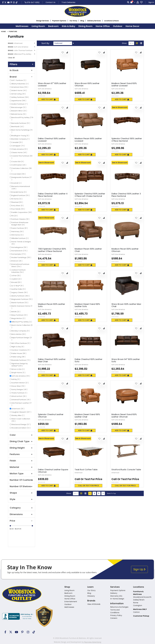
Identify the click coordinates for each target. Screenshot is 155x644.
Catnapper (18, 146)
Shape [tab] (22, 493)
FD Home (17, 199)
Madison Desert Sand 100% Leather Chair (87, 416)
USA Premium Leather (22, 404)
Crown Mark (19, 174)
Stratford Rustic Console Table (126, 470)
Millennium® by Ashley (22, 322)
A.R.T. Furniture (19, 80)
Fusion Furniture (20, 228)
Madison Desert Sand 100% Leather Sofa (87, 305)
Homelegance (20, 247)
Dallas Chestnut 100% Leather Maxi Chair (52, 360)
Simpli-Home (19, 373)
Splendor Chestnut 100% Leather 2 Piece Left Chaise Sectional (90, 195)
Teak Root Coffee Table (86, 470)
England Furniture (21, 195)
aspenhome (19, 101)
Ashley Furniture (20, 97)
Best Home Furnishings (22, 131)
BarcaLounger (19, 107)
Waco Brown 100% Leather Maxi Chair (126, 305)
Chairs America (20, 149)
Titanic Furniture (20, 393)
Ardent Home (19, 90)
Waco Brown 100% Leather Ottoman (87, 85)
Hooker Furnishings (22, 257)
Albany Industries (20, 84)
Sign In (151, 2)
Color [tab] (22, 435)
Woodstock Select (21, 428)
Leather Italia (19, 289)
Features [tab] (22, 454)
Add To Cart (48, 99)
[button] (63, 52)
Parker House (19, 353)
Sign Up (139, 569)
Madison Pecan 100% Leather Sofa (52, 305)
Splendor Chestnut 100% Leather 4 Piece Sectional (127, 140)
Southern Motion (20, 383)
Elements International (21, 187)
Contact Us (50, 2)
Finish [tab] (22, 461)
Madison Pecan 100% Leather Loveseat (88, 140)
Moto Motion (19, 334)
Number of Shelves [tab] (22, 486)
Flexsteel (18, 202)
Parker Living (19, 357)
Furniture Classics (21, 219)
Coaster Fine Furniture (22, 157)
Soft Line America (21, 376)
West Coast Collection (21, 420)
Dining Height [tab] (22, 448)
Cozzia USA (18, 161)
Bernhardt (18, 126)
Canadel (17, 142)
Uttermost (18, 409)
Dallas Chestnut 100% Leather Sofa (88, 360)
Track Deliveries (68, 2)
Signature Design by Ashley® (20, 365)
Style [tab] (22, 499)
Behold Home (19, 114)
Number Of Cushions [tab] (22, 480)
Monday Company (21, 331)
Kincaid (17, 282)
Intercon (17, 261)
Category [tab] (22, 508)
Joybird (17, 279)
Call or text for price (88, 486)
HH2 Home (18, 235)
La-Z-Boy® (18, 286)
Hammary (18, 231)
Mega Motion (19, 318)
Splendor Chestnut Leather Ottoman (51, 416)
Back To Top (112, 493)
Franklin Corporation (22, 212)
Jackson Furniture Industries (20, 271)
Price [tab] (22, 521)
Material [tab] (22, 467)
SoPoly (16, 379)
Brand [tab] (22, 77)
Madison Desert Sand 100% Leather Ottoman (124, 416)
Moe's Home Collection (22, 326)
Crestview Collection (22, 169)
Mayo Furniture (20, 315)
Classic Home (20, 152)
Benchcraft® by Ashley (22, 119)
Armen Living (19, 94)
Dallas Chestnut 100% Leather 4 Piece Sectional (53, 195)
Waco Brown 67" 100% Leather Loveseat (52, 85)
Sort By (45, 43)
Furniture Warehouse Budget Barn (20, 224)
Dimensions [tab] (22, 514)
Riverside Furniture (21, 360)
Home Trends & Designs (21, 243)
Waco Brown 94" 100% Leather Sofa (126, 360)
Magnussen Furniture (22, 299)
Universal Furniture (21, 400)
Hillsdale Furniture (20, 238)
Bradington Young (21, 136)
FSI (15, 216)
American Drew (20, 87)
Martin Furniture (20, 303)
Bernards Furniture (21, 123)
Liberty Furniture (21, 296)
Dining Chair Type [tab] (22, 441)
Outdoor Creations (21, 350)
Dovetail (17, 183)
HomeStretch (20, 251)
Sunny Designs (20, 389)
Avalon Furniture (20, 104)
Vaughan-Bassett (22, 412)
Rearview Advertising (93, 642)
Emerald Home (19, 192)
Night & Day (18, 347)
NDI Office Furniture (21, 343)
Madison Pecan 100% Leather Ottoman (125, 250)
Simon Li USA (18, 369)
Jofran (16, 276)
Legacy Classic (20, 292)
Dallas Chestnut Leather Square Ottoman (53, 471)
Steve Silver (19, 386)
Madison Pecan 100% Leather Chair (88, 250)
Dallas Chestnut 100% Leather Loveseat (52, 140)
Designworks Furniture (22, 178)
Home (3, 32)
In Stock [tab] (22, 70)
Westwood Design (21, 424)
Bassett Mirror (20, 111)
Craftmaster (19, 165)
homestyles (19, 254)
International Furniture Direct (20, 265)
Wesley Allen (18, 415)
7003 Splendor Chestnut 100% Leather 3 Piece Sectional (52, 250)
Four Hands (19, 209)
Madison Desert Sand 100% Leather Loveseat (124, 85)
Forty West (18, 206)
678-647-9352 (32, 2)
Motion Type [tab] (22, 474)
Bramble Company (21, 139)
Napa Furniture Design (22, 339)
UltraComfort (19, 396)
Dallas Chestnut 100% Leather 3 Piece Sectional (126, 195)
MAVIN (16, 312)
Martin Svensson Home (22, 307)
